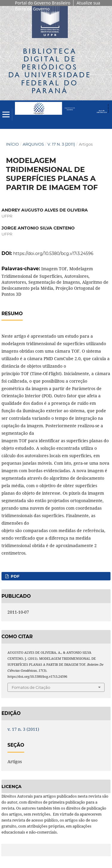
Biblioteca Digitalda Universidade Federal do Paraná (50, 71)
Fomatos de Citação (31, 687)
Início (12, 144)
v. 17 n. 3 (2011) (61, 144)
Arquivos (33, 144)
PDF (14, 576)
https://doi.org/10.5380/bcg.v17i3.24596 (53, 253)
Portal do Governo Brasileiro (43, 3)
